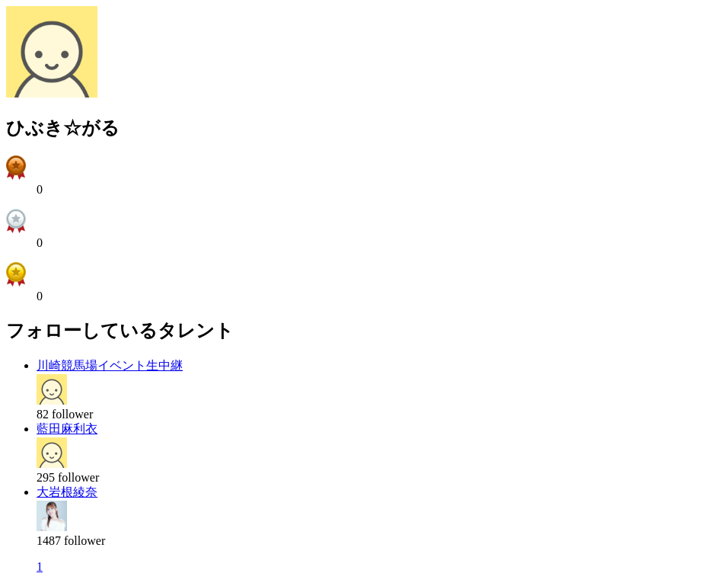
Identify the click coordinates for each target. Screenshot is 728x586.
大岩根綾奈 (67, 492)
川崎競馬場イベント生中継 (110, 365)
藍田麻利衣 (67, 429)
